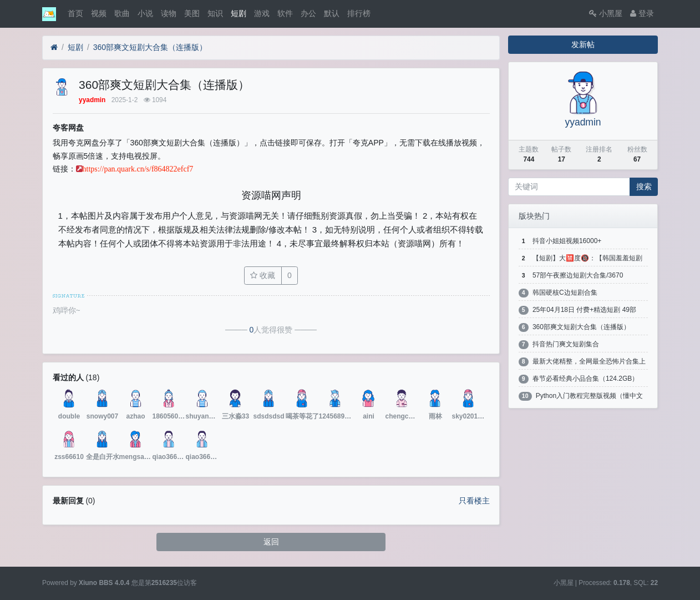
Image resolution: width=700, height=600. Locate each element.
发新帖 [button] (583, 44)
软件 (285, 13)
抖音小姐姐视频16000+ (567, 241)
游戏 (262, 13)
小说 (145, 13)
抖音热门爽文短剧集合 (566, 344)
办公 (308, 13)
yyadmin (583, 122)
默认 (332, 13)
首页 (75, 13)
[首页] (54, 47)
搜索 (644, 186)
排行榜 (359, 13)
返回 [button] (271, 542)
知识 (215, 13)
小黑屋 (606, 13)
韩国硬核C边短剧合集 (565, 293)
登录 (642, 13)
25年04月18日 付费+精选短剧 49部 (584, 310)
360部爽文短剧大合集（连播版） (150, 47)
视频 (99, 13)
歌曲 (122, 13)
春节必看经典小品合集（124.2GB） (585, 379)
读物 (169, 13)
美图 (192, 13)
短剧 (239, 13)
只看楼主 (474, 501)
